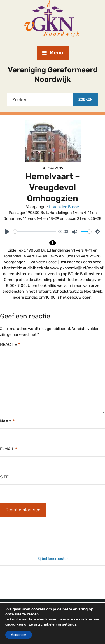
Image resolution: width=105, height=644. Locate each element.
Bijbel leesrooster (53, 559)
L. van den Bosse (64, 207)
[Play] (7, 232)
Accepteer (19, 635)
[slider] (35, 232)
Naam (7, 421)
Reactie (10, 345)
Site (4, 477)
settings (69, 624)
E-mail (9, 449)
